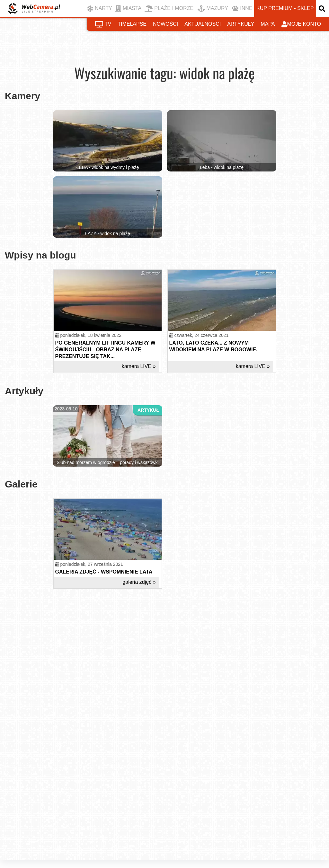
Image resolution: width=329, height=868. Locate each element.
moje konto (301, 24)
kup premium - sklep (285, 8)
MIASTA (128, 9)
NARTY (100, 9)
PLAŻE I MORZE (169, 9)
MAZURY (213, 9)
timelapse (132, 24)
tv (103, 24)
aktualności (203, 24)
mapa (268, 24)
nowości (165, 24)
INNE (242, 9)
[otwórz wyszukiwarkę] (323, 9)
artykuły (241, 24)
